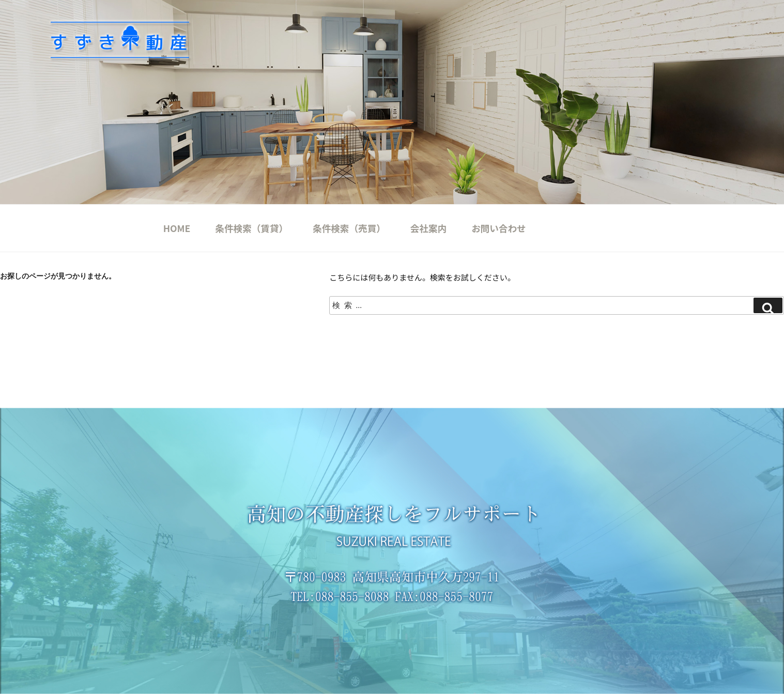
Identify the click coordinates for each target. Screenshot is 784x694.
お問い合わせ (499, 228)
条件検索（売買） (349, 228)
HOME (177, 228)
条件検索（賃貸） (251, 228)
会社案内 (428, 228)
